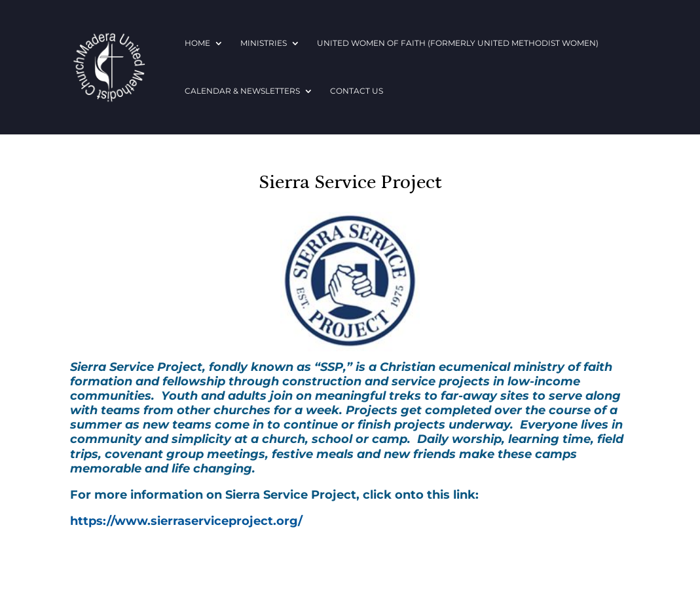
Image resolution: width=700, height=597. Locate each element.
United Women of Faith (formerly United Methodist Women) (458, 43)
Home (197, 43)
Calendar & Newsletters (242, 91)
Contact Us (357, 91)
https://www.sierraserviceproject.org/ (186, 521)
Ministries (264, 43)
